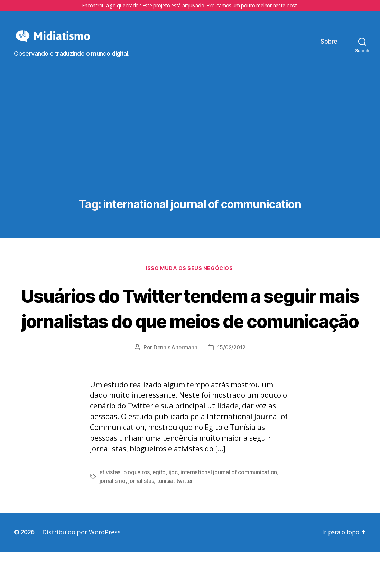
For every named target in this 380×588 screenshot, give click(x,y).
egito (160, 509)
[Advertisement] (190, 157)
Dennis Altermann (175, 384)
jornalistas (141, 517)
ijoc (174, 509)
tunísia (165, 517)
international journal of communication (230, 509)
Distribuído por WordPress (81, 568)
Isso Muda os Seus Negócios (190, 279)
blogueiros (137, 509)
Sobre (329, 47)
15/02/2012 (232, 384)
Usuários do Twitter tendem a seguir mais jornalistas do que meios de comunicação (190, 331)
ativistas (110, 509)
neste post (285, 5)
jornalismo (113, 517)
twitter (184, 517)
